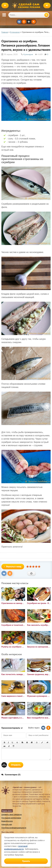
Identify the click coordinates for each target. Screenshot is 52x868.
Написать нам (7, 824)
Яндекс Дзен (7, 811)
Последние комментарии (11, 818)
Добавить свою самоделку (12, 815)
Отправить (16, 765)
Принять (26, 861)
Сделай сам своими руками (27, 5)
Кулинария (28, 54)
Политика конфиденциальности (14, 828)
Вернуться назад (13, 567)
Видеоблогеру (7, 821)
